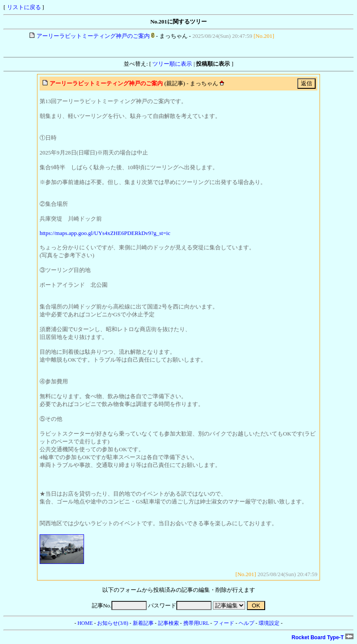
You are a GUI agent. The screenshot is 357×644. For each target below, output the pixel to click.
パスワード (180, 605)
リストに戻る (24, 7)
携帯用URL (196, 623)
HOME (85, 623)
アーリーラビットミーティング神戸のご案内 (93, 36)
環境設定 (269, 623)
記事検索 (168, 623)
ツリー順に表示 (172, 64)
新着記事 (143, 623)
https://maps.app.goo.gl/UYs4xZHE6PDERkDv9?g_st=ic (105, 233)
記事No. (119, 605)
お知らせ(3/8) (113, 623)
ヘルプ (246, 623)
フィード (224, 623)
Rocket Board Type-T (323, 637)
